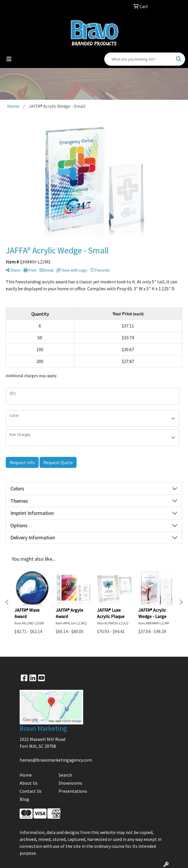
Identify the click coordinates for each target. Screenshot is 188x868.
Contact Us (31, 791)
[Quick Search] (139, 59)
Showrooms (70, 783)
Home (26, 775)
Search (65, 775)
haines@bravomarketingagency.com (56, 760)
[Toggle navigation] (9, 59)
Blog (24, 799)
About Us (29, 783)
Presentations (73, 791)
